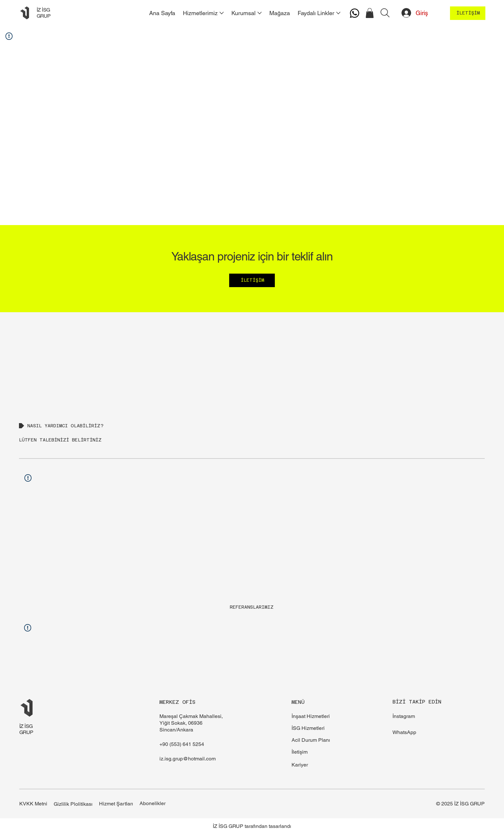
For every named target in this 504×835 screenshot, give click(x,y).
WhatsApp (404, 732)
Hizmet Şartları (116, 804)
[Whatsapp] (355, 13)
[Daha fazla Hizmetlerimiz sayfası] (222, 13)
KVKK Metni (33, 804)
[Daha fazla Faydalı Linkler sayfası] (338, 13)
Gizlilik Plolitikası (73, 804)
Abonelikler (153, 804)
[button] (370, 13)
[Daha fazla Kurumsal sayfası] (260, 13)
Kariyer (300, 765)
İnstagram (404, 716)
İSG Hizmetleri (308, 728)
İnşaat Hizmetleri (311, 716)
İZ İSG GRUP (44, 13)
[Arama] (385, 13)
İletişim (300, 752)
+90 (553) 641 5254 (182, 744)
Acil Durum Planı (311, 740)
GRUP (26, 732)
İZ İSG (26, 726)
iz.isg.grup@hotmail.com (188, 759)
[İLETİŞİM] (468, 13)
